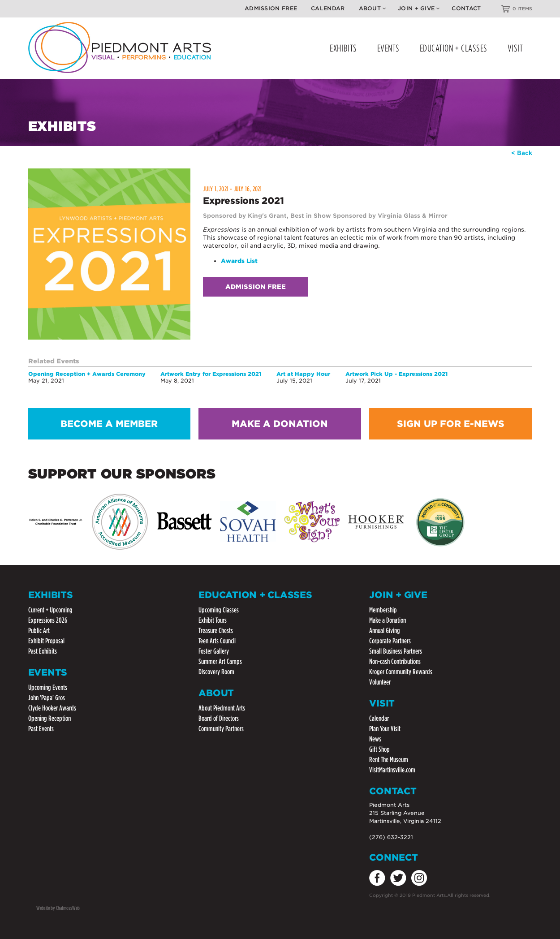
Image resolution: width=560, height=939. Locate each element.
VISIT (515, 48)
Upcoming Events (48, 687)
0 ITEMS (522, 9)
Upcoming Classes (219, 610)
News (375, 739)
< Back (522, 153)
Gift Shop (379, 749)
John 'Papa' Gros (47, 698)
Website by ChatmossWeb (58, 908)
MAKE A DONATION (280, 424)
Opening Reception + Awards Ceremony (87, 374)
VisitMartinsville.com (392, 770)
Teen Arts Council (217, 641)
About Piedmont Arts (222, 708)
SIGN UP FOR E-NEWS (451, 424)
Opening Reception (50, 718)
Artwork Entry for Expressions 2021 (211, 374)
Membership (383, 610)
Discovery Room (216, 672)
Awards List (239, 261)
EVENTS (388, 48)
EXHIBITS (343, 48)
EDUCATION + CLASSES (454, 48)
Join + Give (419, 8)
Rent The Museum (389, 760)
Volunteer (380, 682)
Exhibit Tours (213, 620)
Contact (466, 8)
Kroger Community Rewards (401, 672)
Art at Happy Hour (303, 374)
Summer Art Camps (220, 661)
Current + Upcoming (50, 610)
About (373, 8)
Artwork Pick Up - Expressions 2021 (396, 374)
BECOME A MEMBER (109, 424)
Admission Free (271, 8)
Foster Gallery (214, 651)
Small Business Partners (396, 651)
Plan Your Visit (385, 729)
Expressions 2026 (48, 620)
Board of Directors (219, 718)
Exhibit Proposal (46, 641)
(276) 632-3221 (391, 837)
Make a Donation (388, 620)
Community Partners (221, 729)
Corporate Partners (390, 641)
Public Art (39, 631)
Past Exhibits (43, 651)
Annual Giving (385, 631)
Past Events (41, 729)
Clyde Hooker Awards (52, 708)
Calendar (328, 8)
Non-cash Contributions (395, 661)
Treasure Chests (216, 631)
